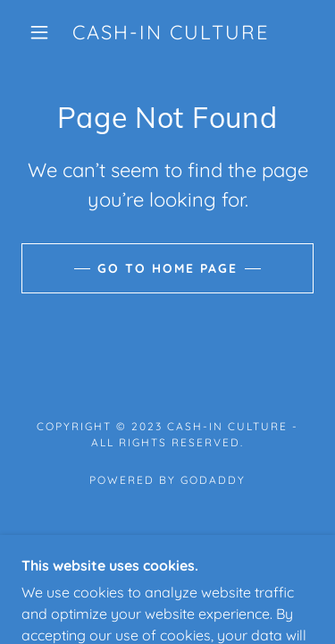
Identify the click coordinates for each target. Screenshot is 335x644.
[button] (39, 32)
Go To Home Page (167, 268)
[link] (171, 32)
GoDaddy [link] (213, 480)
